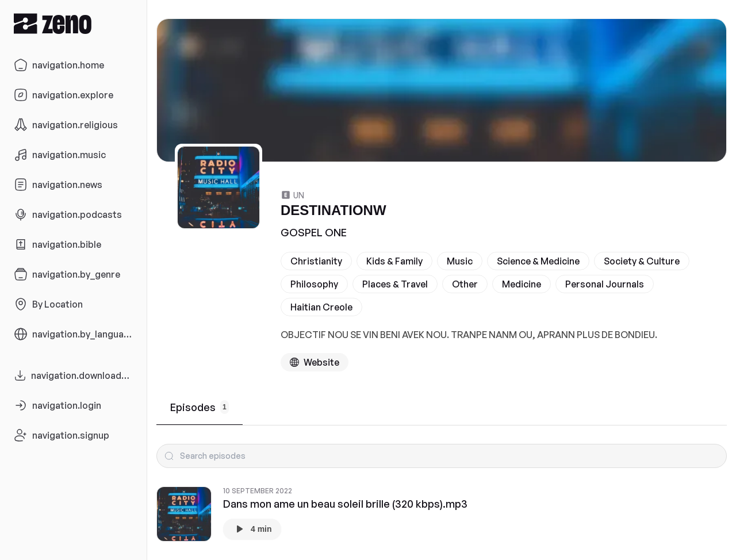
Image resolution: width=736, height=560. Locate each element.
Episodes (200, 407)
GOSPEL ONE (314, 232)
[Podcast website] (315, 362)
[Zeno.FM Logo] (73, 23)
